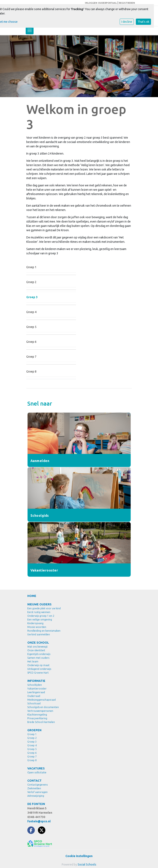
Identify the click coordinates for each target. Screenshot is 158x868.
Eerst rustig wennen (39, 612)
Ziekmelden (34, 788)
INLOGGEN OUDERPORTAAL (101, 3)
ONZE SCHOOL (38, 643)
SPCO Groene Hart (38, 673)
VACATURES (36, 768)
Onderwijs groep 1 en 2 (41, 616)
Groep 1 (31, 267)
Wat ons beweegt (37, 647)
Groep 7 (31, 357)
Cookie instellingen (79, 856)
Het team (33, 661)
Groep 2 (31, 282)
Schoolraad (34, 703)
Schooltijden (35, 685)
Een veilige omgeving (40, 620)
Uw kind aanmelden (39, 634)
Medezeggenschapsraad (42, 700)
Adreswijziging (36, 796)
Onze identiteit (36, 650)
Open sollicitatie (37, 772)
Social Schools (87, 864)
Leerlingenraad (36, 692)
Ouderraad (34, 696)
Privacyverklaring (37, 718)
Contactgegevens (37, 785)
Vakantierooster (37, 689)
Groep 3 (32, 297)
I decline (127, 22)
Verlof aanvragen (37, 792)
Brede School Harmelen (41, 722)
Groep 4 (31, 312)
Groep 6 (31, 342)
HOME (32, 596)
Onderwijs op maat (38, 665)
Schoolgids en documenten (43, 707)
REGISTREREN (127, 3)
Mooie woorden (37, 627)
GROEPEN (34, 730)
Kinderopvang (35, 623)
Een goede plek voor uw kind (44, 608)
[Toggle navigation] (30, 30)
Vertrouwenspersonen (40, 711)
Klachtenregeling (37, 715)
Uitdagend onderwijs (39, 669)
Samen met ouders (38, 658)
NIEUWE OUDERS (39, 604)
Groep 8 (31, 371)
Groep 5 (31, 327)
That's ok (143, 22)
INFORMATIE (36, 681)
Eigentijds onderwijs (39, 654)
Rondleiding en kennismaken (44, 631)
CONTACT (34, 781)
